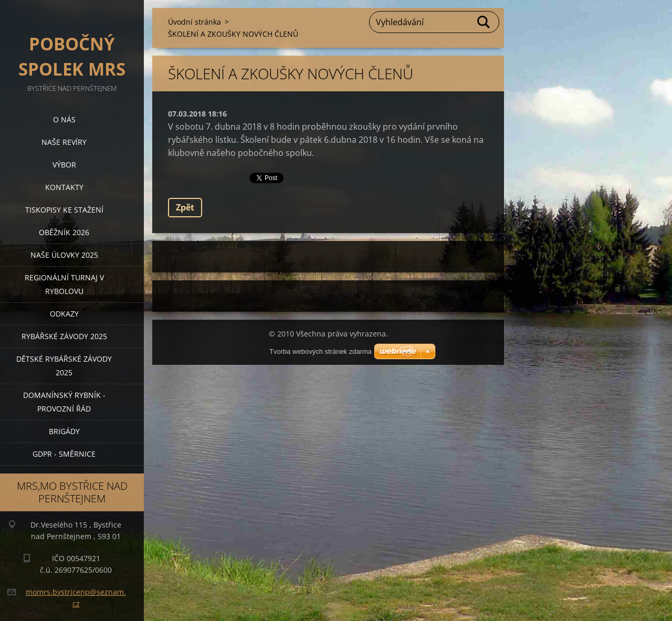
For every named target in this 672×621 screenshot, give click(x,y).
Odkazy (64, 314)
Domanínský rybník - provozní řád (64, 402)
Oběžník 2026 (64, 232)
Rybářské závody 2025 (64, 336)
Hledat (484, 22)
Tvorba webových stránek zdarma (321, 351)
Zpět (185, 207)
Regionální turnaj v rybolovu (64, 284)
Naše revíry (64, 142)
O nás (64, 119)
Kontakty (64, 187)
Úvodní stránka (195, 22)
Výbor (64, 165)
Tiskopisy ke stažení (64, 210)
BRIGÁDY (64, 431)
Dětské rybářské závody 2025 (64, 366)
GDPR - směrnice (64, 454)
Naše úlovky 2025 (64, 255)
